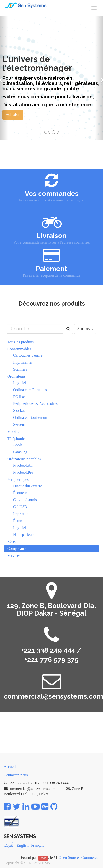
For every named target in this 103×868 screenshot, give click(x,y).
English (23, 845)
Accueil (10, 766)
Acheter (13, 115)
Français (38, 845)
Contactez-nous (16, 775)
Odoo (43, 858)
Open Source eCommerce (79, 857)
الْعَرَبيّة (9, 845)
